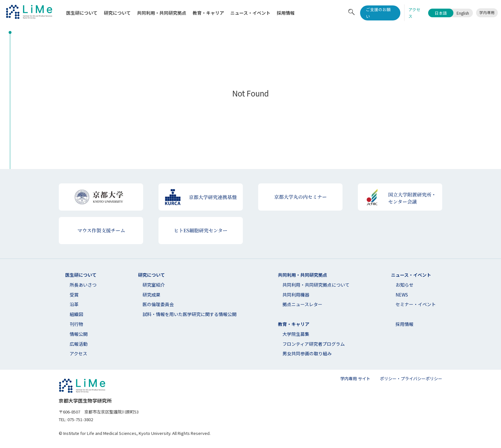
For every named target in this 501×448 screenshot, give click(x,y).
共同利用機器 (296, 295)
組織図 (76, 314)
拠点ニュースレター (302, 304)
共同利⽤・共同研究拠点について (316, 285)
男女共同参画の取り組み (307, 353)
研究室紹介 (154, 285)
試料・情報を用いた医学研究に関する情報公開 (189, 314)
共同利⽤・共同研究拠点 (162, 13)
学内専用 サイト (355, 378)
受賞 (74, 295)
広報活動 (79, 344)
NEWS (402, 295)
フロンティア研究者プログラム (314, 344)
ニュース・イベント (250, 13)
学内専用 (487, 12)
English (463, 13)
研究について (117, 13)
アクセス (78, 353)
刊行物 (76, 324)
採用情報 (286, 13)
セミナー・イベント (416, 304)
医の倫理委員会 (158, 304)
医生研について (82, 13)
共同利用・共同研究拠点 (303, 275)
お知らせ (405, 285)
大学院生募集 (296, 334)
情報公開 (79, 334)
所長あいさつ (83, 285)
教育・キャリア (208, 13)
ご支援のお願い (378, 13)
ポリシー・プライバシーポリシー (411, 378)
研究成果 (151, 295)
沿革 (74, 304)
